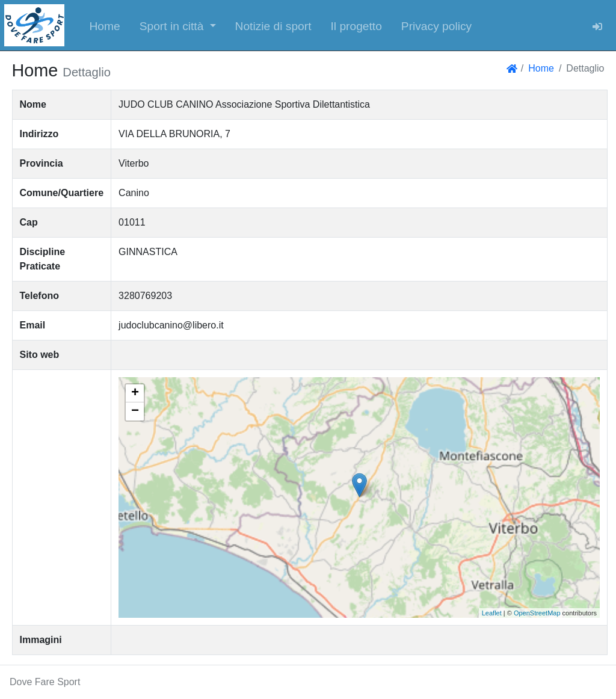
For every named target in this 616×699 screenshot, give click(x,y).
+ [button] (135, 393)
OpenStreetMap (537, 613)
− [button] (135, 411)
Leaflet (492, 613)
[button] (178, 25)
